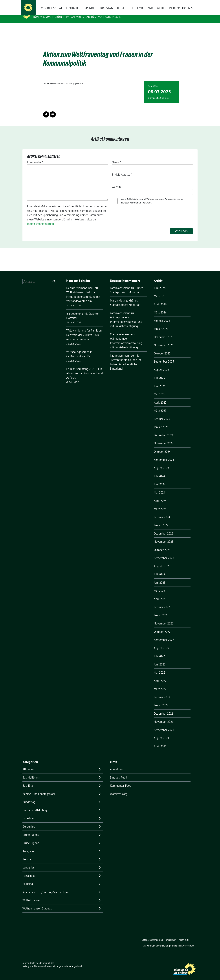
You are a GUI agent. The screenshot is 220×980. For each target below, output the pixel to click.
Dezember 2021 (164, 709)
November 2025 (164, 340)
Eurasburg (28, 814)
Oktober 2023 (162, 545)
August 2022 (161, 643)
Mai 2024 (159, 488)
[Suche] (188, 3)
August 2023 (161, 561)
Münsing (28, 879)
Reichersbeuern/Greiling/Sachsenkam (45, 887)
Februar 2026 (162, 316)
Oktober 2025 (162, 349)
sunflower (46, 962)
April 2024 (160, 496)
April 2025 (160, 398)
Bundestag (29, 797)
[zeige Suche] (192, 3)
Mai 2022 (159, 668)
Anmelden (116, 764)
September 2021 (164, 725)
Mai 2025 (159, 389)
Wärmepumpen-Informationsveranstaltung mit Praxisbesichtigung (126, 317)
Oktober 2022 (162, 627)
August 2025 (161, 365)
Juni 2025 (160, 381)
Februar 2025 (162, 414)
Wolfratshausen (32, 895)
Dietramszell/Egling (35, 805)
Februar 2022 (162, 692)
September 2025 (164, 357)
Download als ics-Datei (159, 93)
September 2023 (164, 553)
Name (116, 157)
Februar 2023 (162, 602)
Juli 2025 (159, 373)
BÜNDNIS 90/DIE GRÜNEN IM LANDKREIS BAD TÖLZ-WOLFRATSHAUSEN (77, 17)
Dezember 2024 (164, 430)
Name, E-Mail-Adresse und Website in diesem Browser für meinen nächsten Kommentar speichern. (152, 196)
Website (117, 182)
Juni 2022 (160, 660)
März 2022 (160, 684)
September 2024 (164, 455)
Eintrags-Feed (118, 773)
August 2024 (161, 463)
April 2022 (160, 676)
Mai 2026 (159, 291)
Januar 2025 (161, 422)
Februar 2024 (162, 512)
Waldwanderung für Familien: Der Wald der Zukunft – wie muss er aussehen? (84, 330)
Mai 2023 (159, 586)
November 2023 (164, 537)
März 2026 (160, 308)
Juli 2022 (159, 651)
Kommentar (35, 157)
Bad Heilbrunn (31, 773)
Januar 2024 (161, 520)
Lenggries (28, 863)
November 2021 (164, 717)
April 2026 (160, 300)
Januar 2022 (161, 701)
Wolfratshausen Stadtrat (37, 904)
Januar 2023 (161, 611)
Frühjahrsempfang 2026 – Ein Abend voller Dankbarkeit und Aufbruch (84, 368)
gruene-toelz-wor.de (51, 12)
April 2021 (160, 742)
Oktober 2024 (162, 447)
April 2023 (160, 594)
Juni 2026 (160, 283)
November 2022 (164, 619)
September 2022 (164, 635)
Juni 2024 (160, 480)
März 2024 (160, 504)
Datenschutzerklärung (40, 219)
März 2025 (160, 406)
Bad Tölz (28, 781)
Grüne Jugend (31, 830)
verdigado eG (76, 962)
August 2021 (161, 733)
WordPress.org (119, 789)
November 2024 (164, 439)
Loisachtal (29, 871)
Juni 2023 (160, 578)
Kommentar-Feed (121, 781)
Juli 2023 (159, 570)
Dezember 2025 (164, 332)
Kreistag (27, 855)
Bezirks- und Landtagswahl (39, 789)
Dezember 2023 (164, 529)
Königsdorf (29, 846)
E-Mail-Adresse (122, 170)
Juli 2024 (159, 471)
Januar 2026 (161, 324)
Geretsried (29, 822)
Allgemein (29, 764)
